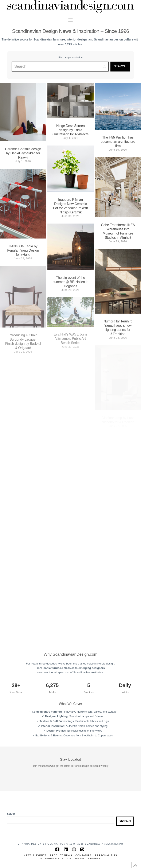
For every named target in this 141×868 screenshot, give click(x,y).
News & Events (35, 855)
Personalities (106, 855)
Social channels (88, 859)
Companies (84, 855)
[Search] (120, 67)
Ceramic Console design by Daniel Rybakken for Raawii (23, 153)
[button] (70, 20)
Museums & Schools (56, 859)
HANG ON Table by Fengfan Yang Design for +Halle (23, 250)
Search (11, 814)
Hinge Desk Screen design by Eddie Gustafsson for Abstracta (70, 130)
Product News (61, 855)
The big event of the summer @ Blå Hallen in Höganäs (70, 282)
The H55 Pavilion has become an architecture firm (118, 142)
